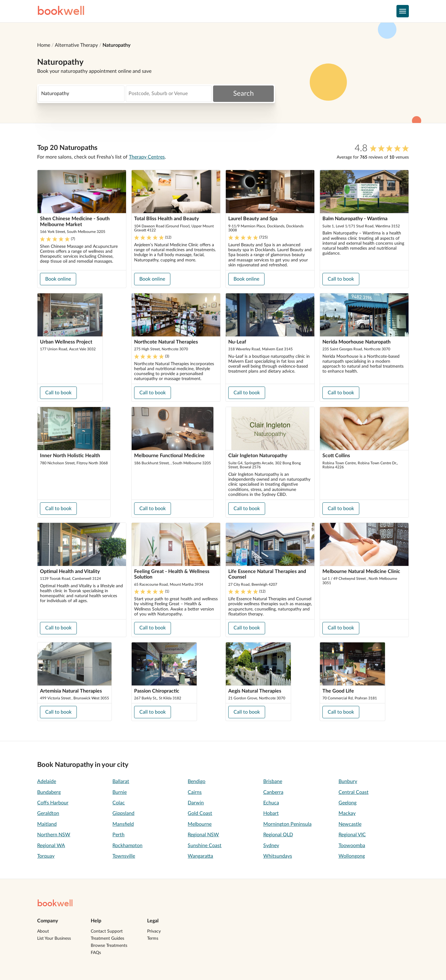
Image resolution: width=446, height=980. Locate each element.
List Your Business (54, 938)
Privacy (154, 931)
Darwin (196, 803)
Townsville (124, 856)
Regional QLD (278, 835)
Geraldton (48, 813)
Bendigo (197, 781)
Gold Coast (200, 813)
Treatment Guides (107, 938)
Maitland (47, 824)
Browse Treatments (109, 946)
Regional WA (51, 846)
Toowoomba (352, 846)
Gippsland (123, 813)
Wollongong (352, 856)
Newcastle (350, 824)
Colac (119, 803)
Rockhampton (127, 846)
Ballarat (121, 781)
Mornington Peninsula (287, 824)
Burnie (120, 792)
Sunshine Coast (205, 846)
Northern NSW (54, 835)
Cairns (195, 792)
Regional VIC (352, 835)
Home (44, 45)
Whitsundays (278, 856)
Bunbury (348, 781)
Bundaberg (49, 792)
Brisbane (273, 781)
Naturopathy (116, 45)
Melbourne (200, 824)
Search (243, 94)
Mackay (347, 813)
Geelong (348, 803)
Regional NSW (203, 835)
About (43, 931)
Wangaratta (200, 856)
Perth (118, 835)
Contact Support (107, 931)
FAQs (96, 953)
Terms (153, 938)
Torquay (46, 856)
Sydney (271, 846)
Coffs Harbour (53, 803)
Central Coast (354, 792)
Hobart (271, 813)
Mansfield (123, 824)
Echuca (271, 803)
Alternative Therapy (76, 45)
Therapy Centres (147, 157)
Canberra (273, 792)
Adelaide (47, 781)
